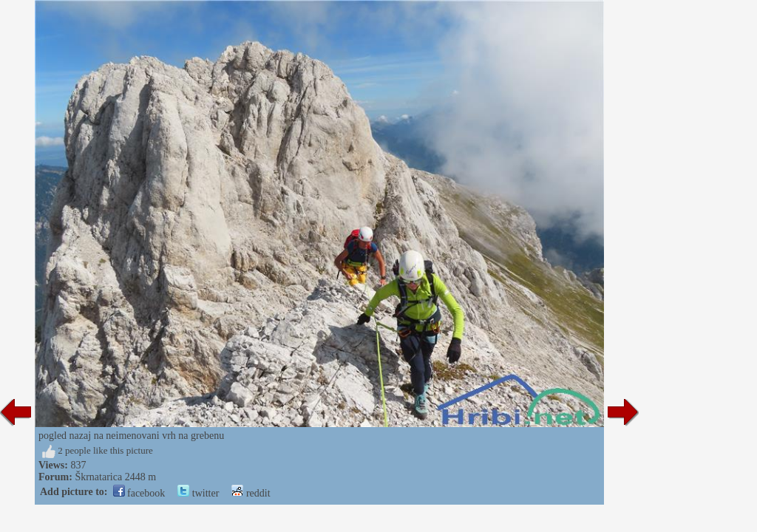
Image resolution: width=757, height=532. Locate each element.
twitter (198, 493)
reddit (251, 493)
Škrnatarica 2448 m (115, 477)
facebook (139, 493)
